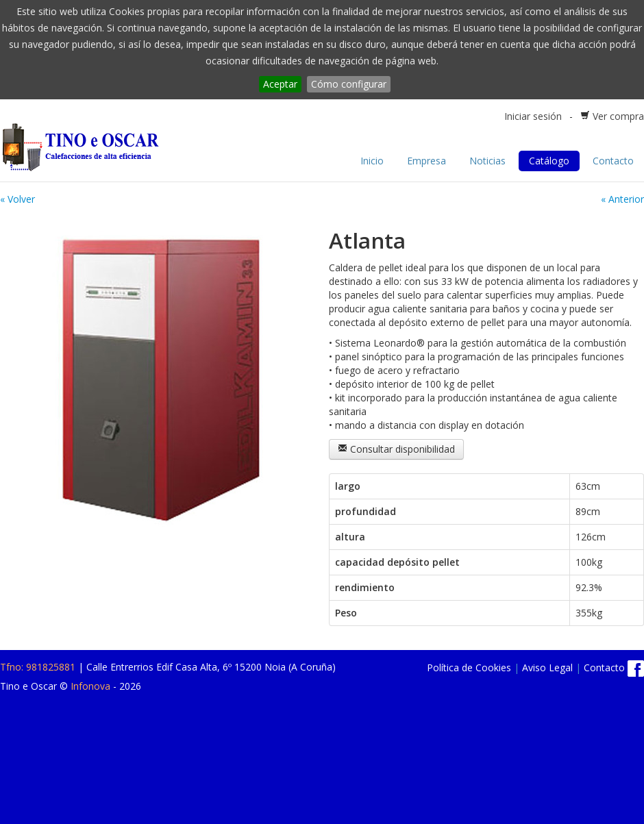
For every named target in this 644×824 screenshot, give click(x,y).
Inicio (372, 161)
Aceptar (280, 84)
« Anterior (622, 199)
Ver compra (618, 116)
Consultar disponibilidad (396, 449)
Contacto (613, 161)
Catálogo (549, 161)
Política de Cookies (469, 667)
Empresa (426, 161)
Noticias (487, 161)
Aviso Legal (547, 667)
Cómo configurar (349, 84)
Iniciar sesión (533, 116)
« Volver (17, 199)
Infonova (90, 686)
